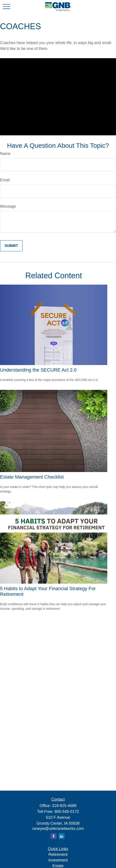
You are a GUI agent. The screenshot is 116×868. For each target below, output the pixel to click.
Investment (58, 860)
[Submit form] (11, 246)
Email (5, 180)
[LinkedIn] (62, 836)
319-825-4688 (64, 806)
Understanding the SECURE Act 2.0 (38, 370)
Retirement (58, 854)
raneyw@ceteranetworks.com (58, 829)
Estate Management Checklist (32, 477)
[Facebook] (54, 836)
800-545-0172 (67, 812)
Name (5, 154)
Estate (58, 866)
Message (8, 206)
